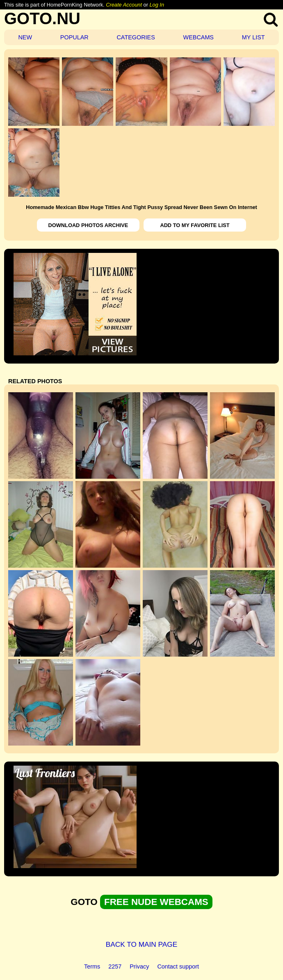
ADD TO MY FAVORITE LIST (195, 225)
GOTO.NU (42, 18)
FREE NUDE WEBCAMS (156, 902)
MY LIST (253, 37)
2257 (115, 966)
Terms (92, 966)
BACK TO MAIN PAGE (142, 944)
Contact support (178, 966)
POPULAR (74, 37)
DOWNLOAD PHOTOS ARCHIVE (88, 225)
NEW (25, 37)
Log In (157, 5)
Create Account (124, 5)
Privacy (139, 966)
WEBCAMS (199, 37)
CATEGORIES (136, 37)
